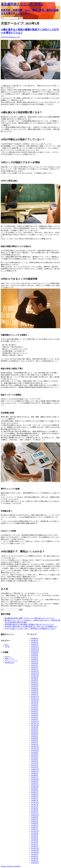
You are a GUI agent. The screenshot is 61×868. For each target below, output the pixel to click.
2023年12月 (35, 697)
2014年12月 (35, 848)
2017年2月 (35, 811)
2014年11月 (35, 850)
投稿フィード (10, 659)
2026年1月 (35, 645)
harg (12, 37)
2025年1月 (35, 670)
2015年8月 (35, 834)
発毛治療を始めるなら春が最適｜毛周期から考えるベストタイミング (29, 624)
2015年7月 (35, 836)
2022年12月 (35, 722)
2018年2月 (35, 798)
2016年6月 (35, 821)
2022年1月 (35, 744)
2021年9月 (35, 753)
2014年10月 (35, 852)
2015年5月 (35, 840)
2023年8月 (35, 705)
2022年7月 (35, 732)
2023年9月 (35, 703)
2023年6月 (35, 709)
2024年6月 (35, 684)
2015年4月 (35, 842)
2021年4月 (35, 763)
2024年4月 (35, 688)
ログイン (8, 656)
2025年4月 (35, 663)
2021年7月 (35, 757)
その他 (7, 647)
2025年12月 (35, 647)
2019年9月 (35, 782)
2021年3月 (35, 765)
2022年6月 (35, 734)
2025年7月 (35, 657)
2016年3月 (35, 825)
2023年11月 (35, 699)
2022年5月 (35, 736)
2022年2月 (35, 742)
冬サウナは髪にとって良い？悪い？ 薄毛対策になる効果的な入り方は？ (30, 629)
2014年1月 (35, 861)
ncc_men (17, 37)
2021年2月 (35, 767)
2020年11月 (35, 771)
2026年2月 (35, 643)
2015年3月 (35, 844)
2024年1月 (35, 695)
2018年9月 (35, 788)
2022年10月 (35, 726)
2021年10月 (35, 751)
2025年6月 (35, 659)
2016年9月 (35, 817)
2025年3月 (35, 665)
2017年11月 (35, 802)
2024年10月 (35, 676)
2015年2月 (35, 846)
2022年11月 (35, 724)
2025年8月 (35, 655)
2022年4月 (35, 738)
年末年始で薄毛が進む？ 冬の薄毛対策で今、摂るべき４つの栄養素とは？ (31, 626)
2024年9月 (35, 678)
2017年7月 (35, 805)
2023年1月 (35, 719)
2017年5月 (35, 807)
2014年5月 (35, 856)
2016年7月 (35, 819)
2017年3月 (35, 809)
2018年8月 (35, 790)
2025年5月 (35, 661)
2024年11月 (35, 674)
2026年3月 (35, 641)
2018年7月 (35, 792)
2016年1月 (35, 829)
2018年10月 (35, 786)
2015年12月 (35, 832)
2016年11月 (35, 815)
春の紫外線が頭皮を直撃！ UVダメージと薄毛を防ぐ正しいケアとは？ (30, 618)
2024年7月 (35, 682)
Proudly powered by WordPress (11, 866)
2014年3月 (35, 859)
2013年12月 (35, 863)
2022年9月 (35, 728)
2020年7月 (35, 778)
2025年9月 (35, 653)
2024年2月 (35, 692)
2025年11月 (35, 649)
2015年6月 (35, 838)
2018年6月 (35, 794)
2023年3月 (35, 715)
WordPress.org (9, 663)
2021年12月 (35, 746)
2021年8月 (35, 755)
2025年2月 (35, 668)
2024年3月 (35, 690)
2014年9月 (35, 854)
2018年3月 (35, 796)
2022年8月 (35, 730)
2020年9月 (35, 773)
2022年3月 (35, 740)
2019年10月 (35, 780)
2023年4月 (35, 713)
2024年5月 (35, 686)
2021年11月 (35, 748)
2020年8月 (35, 775)
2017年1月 (35, 813)
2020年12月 (35, 769)
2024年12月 (35, 672)
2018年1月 (35, 800)
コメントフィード (11, 661)
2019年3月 (35, 784)
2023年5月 (35, 711)
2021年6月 (35, 759)
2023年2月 (35, 717)
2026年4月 (35, 638)
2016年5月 (35, 823)
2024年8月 (35, 680)
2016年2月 (35, 827)
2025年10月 (35, 651)
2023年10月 (35, 701)
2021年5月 (35, 761)
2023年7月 (35, 707)
